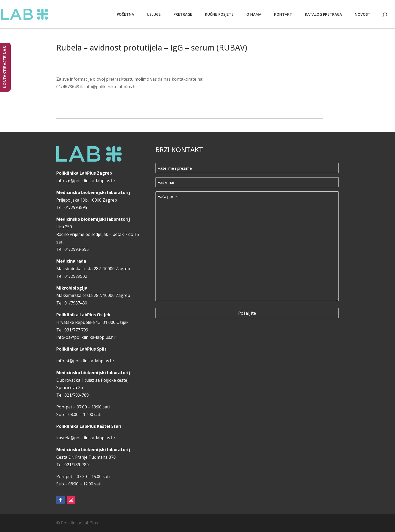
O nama (254, 14)
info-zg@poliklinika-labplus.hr (86, 181)
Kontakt (283, 14)
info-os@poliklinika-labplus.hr (86, 337)
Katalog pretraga (323, 14)
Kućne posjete (219, 14)
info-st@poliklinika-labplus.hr (85, 361)
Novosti (363, 14)
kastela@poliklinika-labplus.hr (86, 438)
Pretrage (183, 14)
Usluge (154, 14)
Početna (125, 14)
